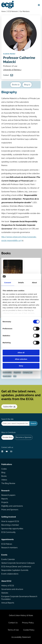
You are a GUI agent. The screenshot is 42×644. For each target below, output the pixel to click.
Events (4, 555)
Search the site (7, 419)
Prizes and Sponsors (10, 510)
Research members (9, 548)
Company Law (28, 372)
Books (4, 476)
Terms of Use (13, 630)
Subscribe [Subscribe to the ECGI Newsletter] (9, 407)
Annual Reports (8, 603)
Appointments (8, 539)
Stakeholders (7, 376)
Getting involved (9, 517)
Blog (3, 473)
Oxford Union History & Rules (21, 615)
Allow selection (21, 359)
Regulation (17, 372)
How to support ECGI (10, 521)
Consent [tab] (8, 283)
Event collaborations (10, 574)
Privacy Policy (28, 623)
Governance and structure (12, 589)
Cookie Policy (29, 630)
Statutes (5, 593)
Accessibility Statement (21, 637)
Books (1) (16, 85)
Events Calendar (8, 559)
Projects (5, 502)
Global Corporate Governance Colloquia (18, 563)
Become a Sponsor (24, 437)
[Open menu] (39, 5)
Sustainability (7, 372)
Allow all (21, 353)
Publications (7, 464)
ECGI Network (13, 11)
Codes (4, 469)
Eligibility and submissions (12, 506)
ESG (15, 376)
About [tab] (34, 283)
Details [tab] (21, 283)
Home (4, 11)
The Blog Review (8, 483)
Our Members (25, 11)
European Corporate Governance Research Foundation (19, 598)
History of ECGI (8, 586)
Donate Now (8, 437)
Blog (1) (27, 85)
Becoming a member (10, 525)
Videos (4, 480)
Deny (21, 366)
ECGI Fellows (7, 544)
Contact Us (13, 623)
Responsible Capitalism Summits (15, 570)
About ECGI (6, 581)
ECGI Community (8, 532)
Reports (5, 499)
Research (5, 491)
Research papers (8, 495)
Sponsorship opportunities (12, 529)
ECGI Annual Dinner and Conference (16, 567)
